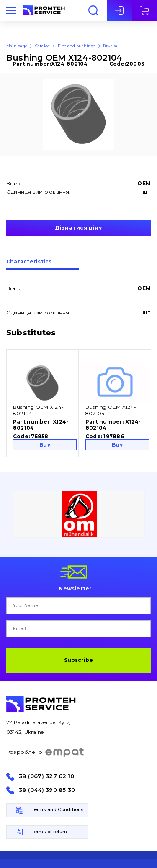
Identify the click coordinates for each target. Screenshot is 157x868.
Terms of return (50, 832)
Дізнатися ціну (78, 228)
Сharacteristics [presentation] (29, 262)
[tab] (42, 265)
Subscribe (78, 660)
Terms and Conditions (58, 810)
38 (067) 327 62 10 (46, 776)
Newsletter (75, 588)
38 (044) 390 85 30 (47, 790)
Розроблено (45, 752)
